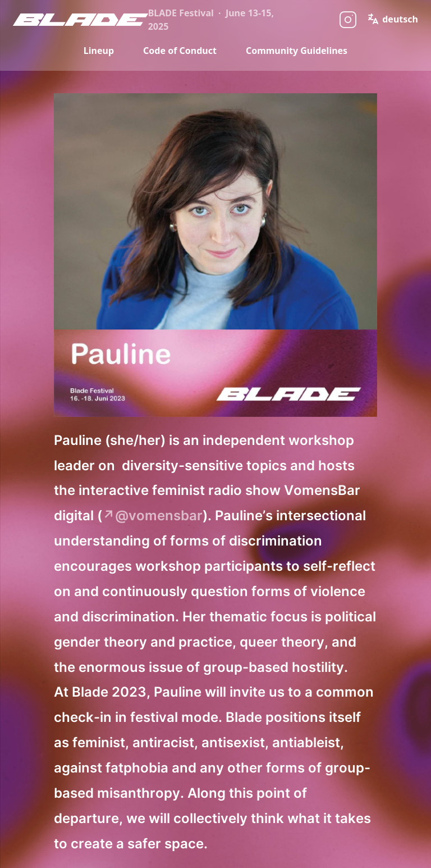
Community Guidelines (297, 51)
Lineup (99, 51)
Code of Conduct (180, 51)
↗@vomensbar (152, 515)
